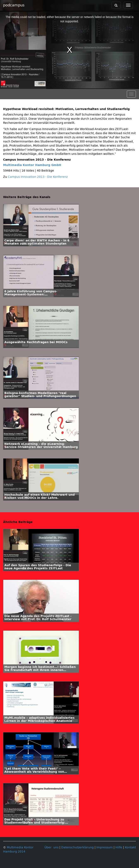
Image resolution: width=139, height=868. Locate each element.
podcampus (14, 5)
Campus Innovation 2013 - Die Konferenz (38, 177)
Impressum (105, 847)
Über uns (52, 847)
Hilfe (119, 847)
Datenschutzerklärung (77, 847)
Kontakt (130, 847)
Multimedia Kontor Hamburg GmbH (32, 165)
